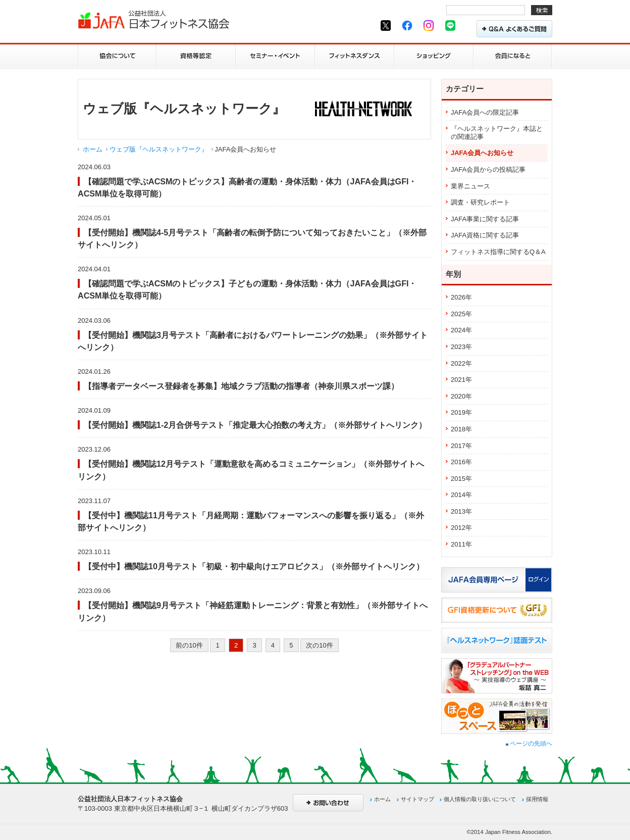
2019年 (461, 412)
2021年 (461, 380)
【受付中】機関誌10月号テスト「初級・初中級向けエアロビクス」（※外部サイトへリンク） (254, 566)
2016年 (461, 462)
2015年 (461, 479)
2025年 (461, 314)
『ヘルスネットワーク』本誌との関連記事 (497, 133)
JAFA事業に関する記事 (485, 219)
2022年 (461, 363)
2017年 (461, 446)
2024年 (461, 330)
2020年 (461, 396)
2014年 (461, 495)
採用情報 (537, 799)
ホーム (93, 149)
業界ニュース (470, 186)
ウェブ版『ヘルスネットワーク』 (159, 149)
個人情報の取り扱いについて (480, 799)
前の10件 (189, 645)
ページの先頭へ (529, 744)
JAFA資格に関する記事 (485, 235)
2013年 (461, 511)
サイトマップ (417, 799)
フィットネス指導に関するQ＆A (498, 252)
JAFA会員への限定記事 (485, 112)
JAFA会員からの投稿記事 (488, 169)
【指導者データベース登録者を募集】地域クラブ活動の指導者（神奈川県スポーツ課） (241, 386)
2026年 (461, 297)
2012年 (461, 528)
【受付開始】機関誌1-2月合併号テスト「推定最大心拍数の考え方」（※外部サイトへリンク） (255, 425)
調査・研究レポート (480, 202)
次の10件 (319, 645)
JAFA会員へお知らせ (482, 153)
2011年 (461, 544)
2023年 (461, 347)
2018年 (461, 429)
